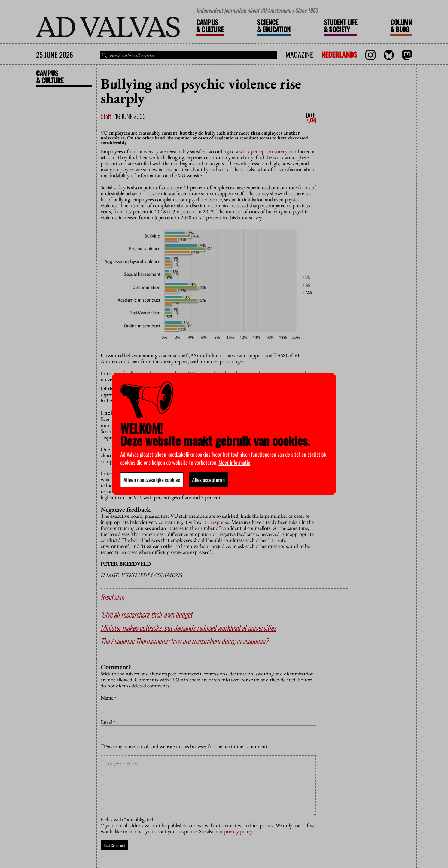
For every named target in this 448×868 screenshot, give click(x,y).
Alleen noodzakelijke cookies (152, 480)
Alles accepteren (208, 480)
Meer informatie (234, 462)
